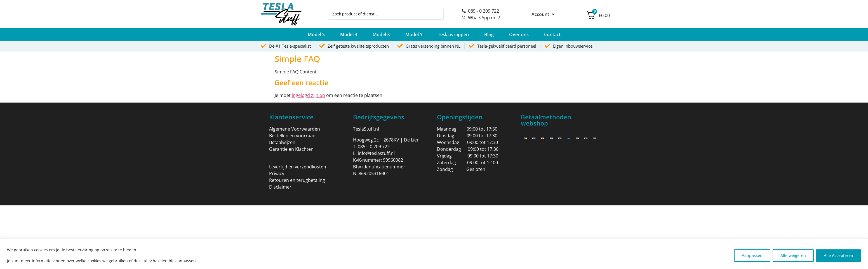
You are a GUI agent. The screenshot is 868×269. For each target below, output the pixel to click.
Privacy (277, 173)
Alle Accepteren (838, 255)
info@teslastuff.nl (376, 153)
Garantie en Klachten (291, 149)
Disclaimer (280, 187)
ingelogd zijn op (308, 95)
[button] (316, 34)
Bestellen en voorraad (292, 136)
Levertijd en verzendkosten (298, 167)
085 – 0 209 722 (374, 147)
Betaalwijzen (282, 142)
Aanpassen (751, 255)
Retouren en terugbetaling (297, 180)
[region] (434, 254)
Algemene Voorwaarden (295, 129)
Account (543, 14)
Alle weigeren (792, 255)
